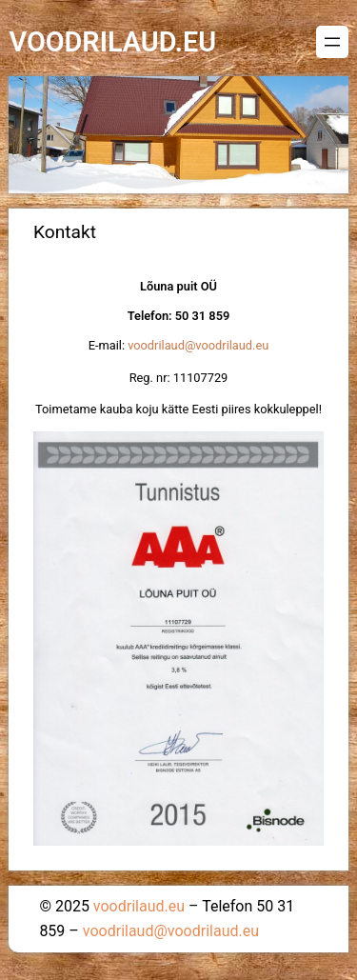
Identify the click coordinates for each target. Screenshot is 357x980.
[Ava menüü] (332, 42)
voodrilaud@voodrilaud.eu (198, 345)
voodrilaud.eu (112, 42)
